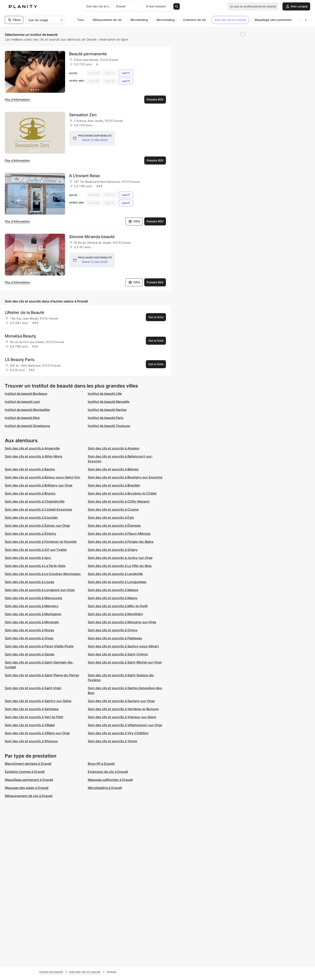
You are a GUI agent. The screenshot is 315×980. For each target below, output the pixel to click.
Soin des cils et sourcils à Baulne (30, 469)
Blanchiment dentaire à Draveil (28, 764)
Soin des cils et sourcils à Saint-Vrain (33, 688)
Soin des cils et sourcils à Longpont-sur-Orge (40, 590)
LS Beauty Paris (20, 360)
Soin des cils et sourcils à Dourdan (31, 517)
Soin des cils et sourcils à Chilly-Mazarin (119, 501)
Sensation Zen (83, 115)
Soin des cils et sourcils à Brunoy (30, 493)
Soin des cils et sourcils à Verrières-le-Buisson (123, 709)
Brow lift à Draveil (101, 764)
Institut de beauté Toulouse (109, 426)
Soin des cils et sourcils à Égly (111, 517)
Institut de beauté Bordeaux (26, 394)
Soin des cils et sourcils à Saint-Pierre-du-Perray (42, 675)
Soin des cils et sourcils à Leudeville (115, 574)
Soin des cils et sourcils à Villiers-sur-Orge (37, 733)
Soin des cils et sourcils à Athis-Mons (34, 456)
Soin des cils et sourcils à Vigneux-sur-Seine (122, 717)
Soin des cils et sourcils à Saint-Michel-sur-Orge (125, 662)
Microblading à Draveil (105, 788)
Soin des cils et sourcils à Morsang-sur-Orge (122, 622)
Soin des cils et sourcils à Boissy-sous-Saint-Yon (42, 477)
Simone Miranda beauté (92, 237)
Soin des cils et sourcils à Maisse (113, 590)
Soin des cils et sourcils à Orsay (29, 638)
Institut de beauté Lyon (22, 402)
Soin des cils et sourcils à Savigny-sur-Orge (121, 701)
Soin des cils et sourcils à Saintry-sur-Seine (38, 701)
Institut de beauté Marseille (109, 402)
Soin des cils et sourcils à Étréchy (31, 534)
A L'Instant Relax (85, 176)
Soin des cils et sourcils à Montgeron (33, 614)
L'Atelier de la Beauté (25, 313)
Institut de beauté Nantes (107, 410)
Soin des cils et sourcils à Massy (113, 598)
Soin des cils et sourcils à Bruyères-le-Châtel (122, 493)
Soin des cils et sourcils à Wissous (31, 741)
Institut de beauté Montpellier (27, 410)
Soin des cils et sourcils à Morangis (32, 622)
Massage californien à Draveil (110, 780)
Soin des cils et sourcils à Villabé (30, 725)
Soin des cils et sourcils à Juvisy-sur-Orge (120, 558)
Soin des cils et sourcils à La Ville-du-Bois (120, 566)
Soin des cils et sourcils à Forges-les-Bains (121, 542)
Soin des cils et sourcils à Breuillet (114, 485)
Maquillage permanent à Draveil (29, 780)
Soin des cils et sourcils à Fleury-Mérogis (119, 534)
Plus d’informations (17, 99)
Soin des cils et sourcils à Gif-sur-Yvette (36, 550)
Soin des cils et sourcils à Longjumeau (117, 582)
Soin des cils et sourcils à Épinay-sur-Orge (37, 525)
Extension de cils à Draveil (108, 772)
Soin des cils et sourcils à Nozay (30, 630)
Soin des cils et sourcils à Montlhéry (115, 614)
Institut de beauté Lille (105, 394)
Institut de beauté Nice (22, 418)
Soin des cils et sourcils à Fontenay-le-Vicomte (41, 542)
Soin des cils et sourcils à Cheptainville (35, 501)
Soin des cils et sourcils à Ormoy (113, 630)
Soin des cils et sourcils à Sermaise (32, 709)
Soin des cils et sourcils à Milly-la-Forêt (118, 606)
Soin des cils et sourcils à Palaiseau (115, 638)
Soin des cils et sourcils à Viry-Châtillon (118, 733)
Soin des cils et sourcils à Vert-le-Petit (34, 717)
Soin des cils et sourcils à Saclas (30, 654)
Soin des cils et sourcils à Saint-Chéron (118, 654)
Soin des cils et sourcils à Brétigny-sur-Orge (39, 485)
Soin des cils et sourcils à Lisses (30, 582)
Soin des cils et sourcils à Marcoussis (34, 598)
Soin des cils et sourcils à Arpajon (114, 448)
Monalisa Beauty (20, 336)
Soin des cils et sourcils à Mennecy (32, 606)
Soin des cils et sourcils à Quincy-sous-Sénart (123, 646)
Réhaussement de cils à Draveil (29, 796)
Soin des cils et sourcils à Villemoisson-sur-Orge (125, 725)
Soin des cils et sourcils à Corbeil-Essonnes (38, 509)
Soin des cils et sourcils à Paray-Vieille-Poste (39, 646)
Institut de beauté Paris (106, 418)
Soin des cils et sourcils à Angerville (32, 448)
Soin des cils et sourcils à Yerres (112, 741)
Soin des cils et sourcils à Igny (28, 558)
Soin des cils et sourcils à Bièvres (113, 469)
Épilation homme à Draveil (25, 772)
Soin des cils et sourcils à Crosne (113, 509)
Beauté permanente (88, 54)
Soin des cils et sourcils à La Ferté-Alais (35, 566)
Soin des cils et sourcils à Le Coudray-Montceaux (43, 574)
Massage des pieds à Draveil (27, 788)
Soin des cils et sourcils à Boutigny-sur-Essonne (125, 477)
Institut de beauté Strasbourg (27, 426)
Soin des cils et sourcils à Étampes (114, 525)
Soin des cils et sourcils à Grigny (113, 550)
